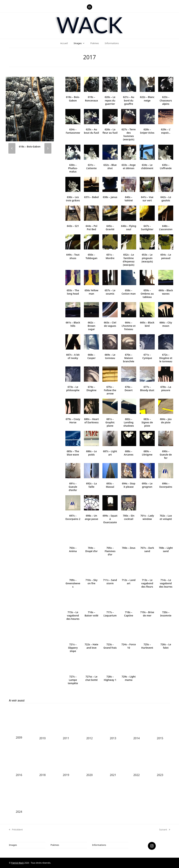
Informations (99, 845)
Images (13, 845)
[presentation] (12, 148)
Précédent (16, 830)
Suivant (165, 830)
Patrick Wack (17, 863)
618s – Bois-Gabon (30, 147)
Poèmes (55, 845)
